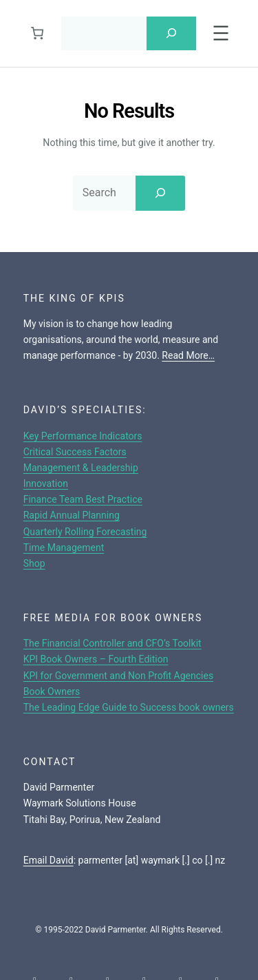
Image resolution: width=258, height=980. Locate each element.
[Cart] (37, 33)
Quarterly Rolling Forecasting (85, 532)
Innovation (46, 483)
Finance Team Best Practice (83, 499)
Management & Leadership (81, 468)
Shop (34, 563)
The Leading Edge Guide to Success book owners (129, 707)
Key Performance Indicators (83, 436)
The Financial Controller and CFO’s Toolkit (112, 643)
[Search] (171, 33)
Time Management (64, 548)
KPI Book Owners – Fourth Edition (96, 659)
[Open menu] (221, 33)
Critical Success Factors (75, 452)
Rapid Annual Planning (72, 515)
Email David (49, 860)
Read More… (188, 355)
